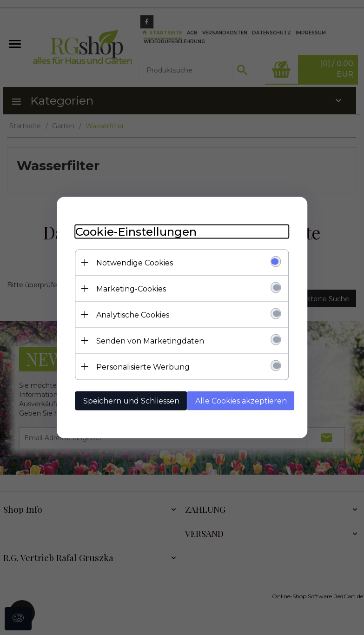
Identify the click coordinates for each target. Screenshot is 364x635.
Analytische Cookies (133, 315)
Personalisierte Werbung (143, 367)
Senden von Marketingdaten (150, 341)
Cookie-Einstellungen (136, 232)
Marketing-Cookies (131, 289)
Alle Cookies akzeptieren (241, 401)
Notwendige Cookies (135, 263)
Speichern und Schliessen (131, 401)
